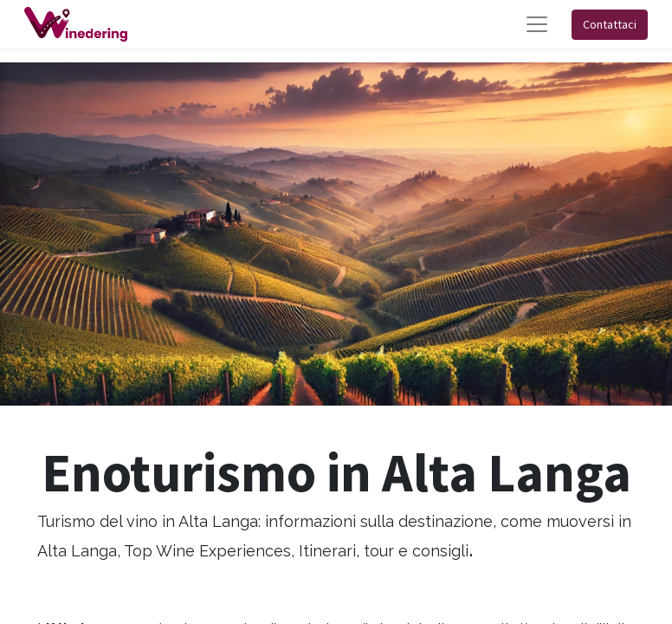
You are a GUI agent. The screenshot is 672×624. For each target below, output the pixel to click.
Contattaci (610, 24)
